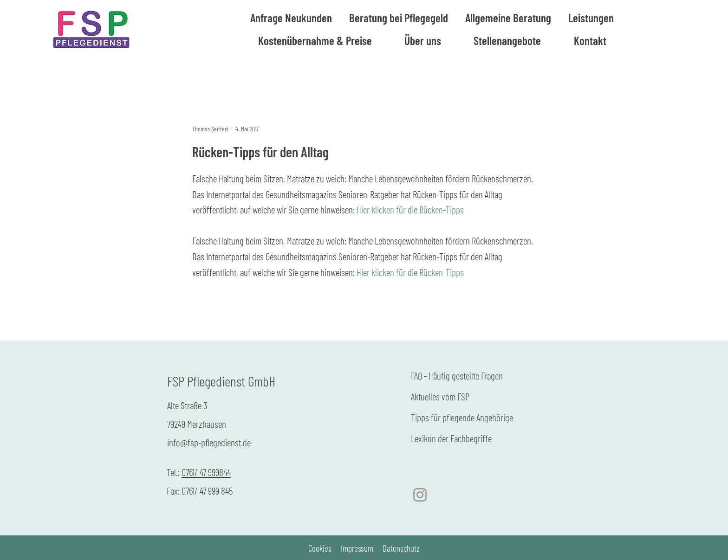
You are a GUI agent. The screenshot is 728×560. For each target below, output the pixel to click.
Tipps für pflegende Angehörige (462, 417)
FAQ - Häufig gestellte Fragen (457, 376)
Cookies (320, 548)
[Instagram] (420, 495)
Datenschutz (401, 548)
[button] (508, 18)
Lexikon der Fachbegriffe (451, 438)
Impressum (357, 548)
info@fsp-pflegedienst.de (209, 442)
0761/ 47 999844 (206, 472)
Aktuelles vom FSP (440, 396)
